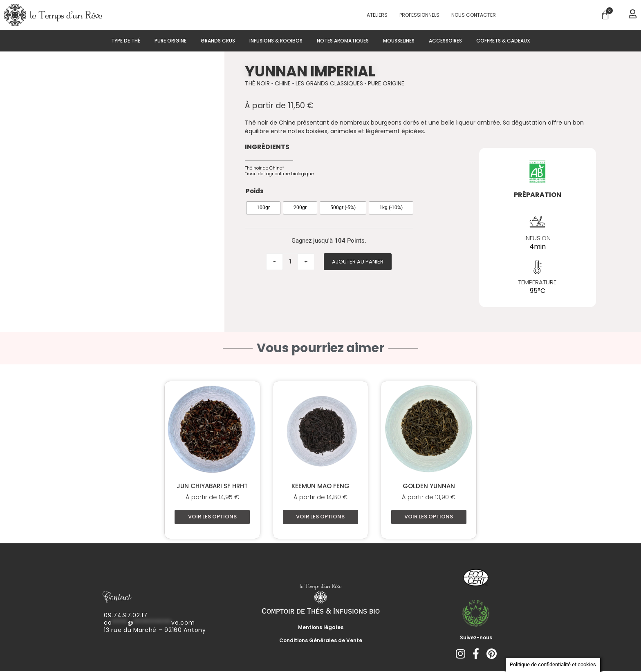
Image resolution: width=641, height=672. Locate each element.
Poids (255, 191)
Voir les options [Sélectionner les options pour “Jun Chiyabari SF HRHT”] (212, 517)
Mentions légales (321, 628)
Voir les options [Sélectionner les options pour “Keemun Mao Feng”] (320, 517)
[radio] (263, 208)
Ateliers (377, 15)
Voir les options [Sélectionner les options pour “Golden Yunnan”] (429, 517)
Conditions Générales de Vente (321, 641)
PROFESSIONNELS (419, 15)
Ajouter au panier (358, 262)
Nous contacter (474, 15)
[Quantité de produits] (290, 262)
